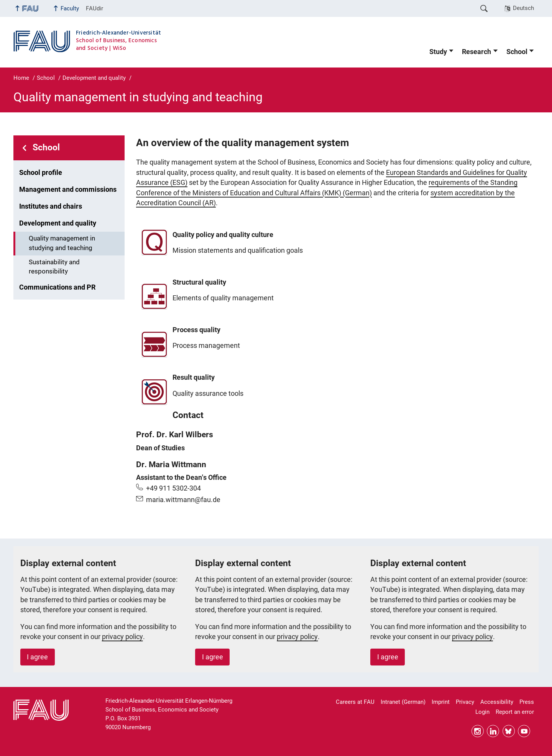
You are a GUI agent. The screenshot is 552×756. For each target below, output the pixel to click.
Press (527, 702)
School (517, 52)
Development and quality (58, 223)
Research (476, 52)
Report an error (515, 712)
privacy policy (122, 637)
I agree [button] (37, 657)
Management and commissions (68, 189)
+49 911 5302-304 (173, 488)
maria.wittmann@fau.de (183, 500)
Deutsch (523, 8)
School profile (41, 173)
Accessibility (497, 702)
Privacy (465, 702)
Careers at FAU (355, 702)
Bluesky (509, 731)
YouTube (524, 731)
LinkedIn (493, 731)
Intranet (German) (403, 702)
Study (438, 52)
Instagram (478, 731)
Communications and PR (57, 287)
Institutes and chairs (51, 206)
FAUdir (94, 8)
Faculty (70, 8)
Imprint (441, 702)
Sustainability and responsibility (54, 267)
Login (482, 712)
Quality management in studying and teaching (62, 243)
